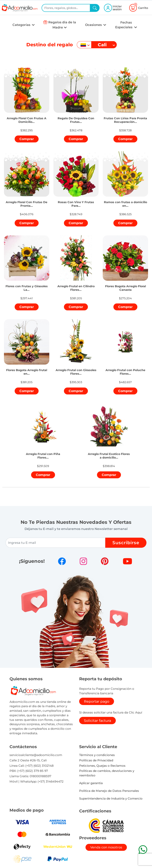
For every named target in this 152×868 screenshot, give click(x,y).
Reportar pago (97, 701)
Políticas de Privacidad (96, 760)
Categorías (22, 25)
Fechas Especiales (124, 25)
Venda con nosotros (106, 847)
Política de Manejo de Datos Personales (109, 791)
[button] (27, 116)
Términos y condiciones (97, 755)
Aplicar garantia (91, 783)
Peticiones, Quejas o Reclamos (102, 766)
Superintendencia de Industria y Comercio (111, 798)
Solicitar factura (97, 721)
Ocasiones (94, 25)
